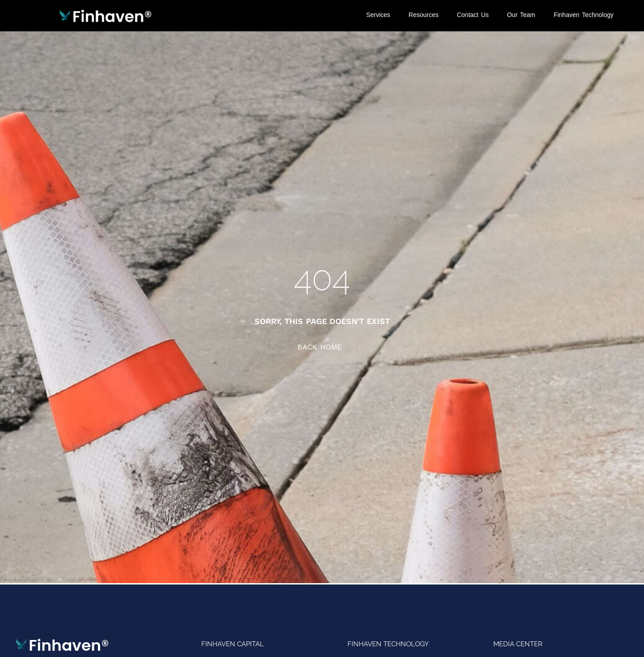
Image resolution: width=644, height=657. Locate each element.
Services (378, 15)
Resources (424, 15)
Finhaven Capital (233, 644)
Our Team (521, 15)
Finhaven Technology (584, 15)
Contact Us (472, 15)
